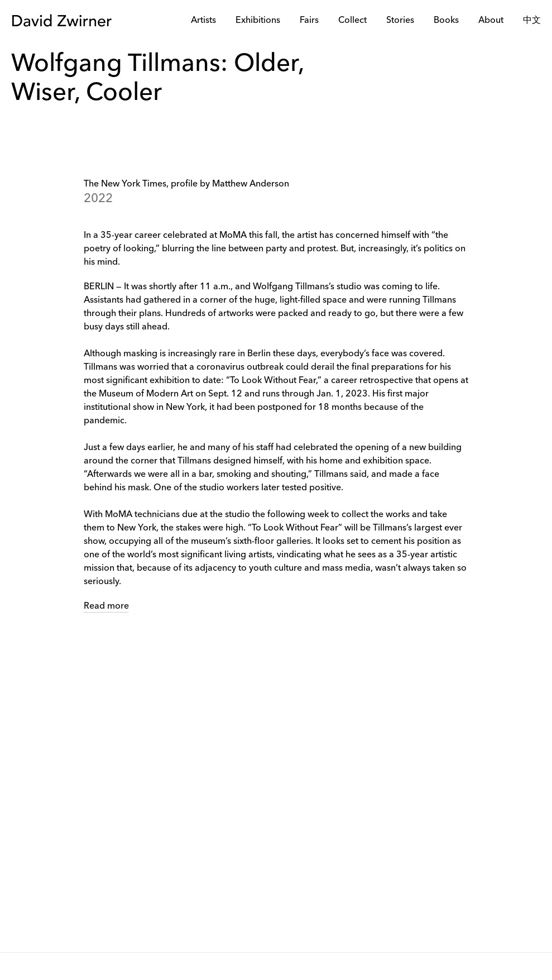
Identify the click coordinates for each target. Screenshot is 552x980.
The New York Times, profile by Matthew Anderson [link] (186, 184)
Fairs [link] (309, 21)
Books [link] (446, 21)
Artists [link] (203, 21)
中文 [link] (532, 21)
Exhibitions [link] (258, 21)
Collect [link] (352, 21)
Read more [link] (106, 606)
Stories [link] (400, 21)
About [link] (491, 21)
